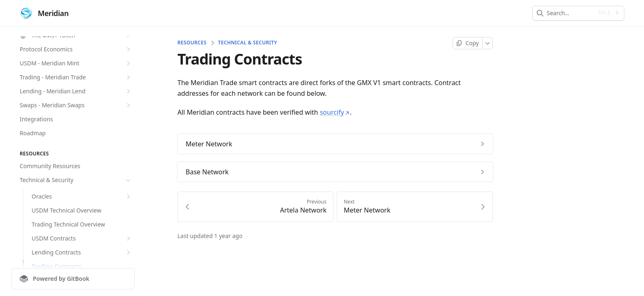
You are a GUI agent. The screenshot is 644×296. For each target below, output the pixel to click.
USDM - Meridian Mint (76, 63)
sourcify (335, 112)
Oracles (82, 197)
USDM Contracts (82, 238)
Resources (192, 43)
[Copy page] (468, 43)
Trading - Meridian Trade (76, 77)
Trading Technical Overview (68, 224)
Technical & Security (76, 180)
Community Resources (50, 166)
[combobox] (570, 13)
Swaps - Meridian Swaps (76, 105)
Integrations (36, 119)
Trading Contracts (82, 266)
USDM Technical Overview (67, 210)
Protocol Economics (76, 49)
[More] (488, 43)
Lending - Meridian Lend (76, 91)
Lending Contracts (82, 252)
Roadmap (33, 133)
